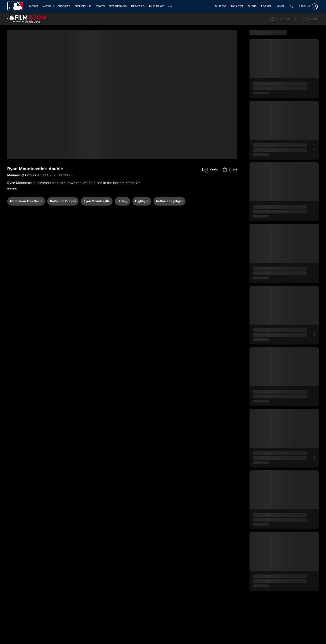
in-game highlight (169, 201)
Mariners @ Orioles (22, 175)
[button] (280, 19)
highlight (142, 201)
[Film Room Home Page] (27, 19)
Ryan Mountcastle (97, 201)
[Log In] (308, 6)
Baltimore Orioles (63, 201)
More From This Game (26, 201)
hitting (122, 201)
